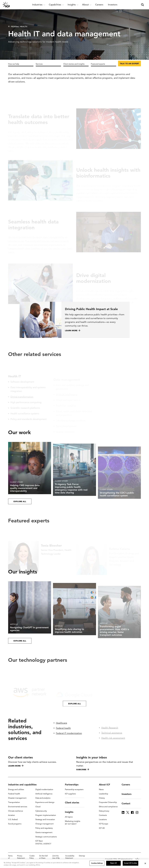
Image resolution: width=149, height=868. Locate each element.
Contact (127, 803)
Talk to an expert (129, 63)
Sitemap (82, 856)
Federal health (18, 26)
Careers (127, 785)
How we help (14, 64)
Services (39, 64)
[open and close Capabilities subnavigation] (56, 5)
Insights (71, 812)
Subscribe (83, 769)
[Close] (145, 863)
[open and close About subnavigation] (87, 5)
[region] (74, 864)
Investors (128, 794)
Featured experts (98, 64)
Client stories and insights (74, 64)
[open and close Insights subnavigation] (73, 5)
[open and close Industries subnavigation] (39, 5)
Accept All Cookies (130, 863)
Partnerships (73, 785)
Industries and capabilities (24, 785)
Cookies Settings (97, 863)
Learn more (16, 766)
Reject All (113, 863)
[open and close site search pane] (142, 5)
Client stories (73, 803)
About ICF (106, 785)
